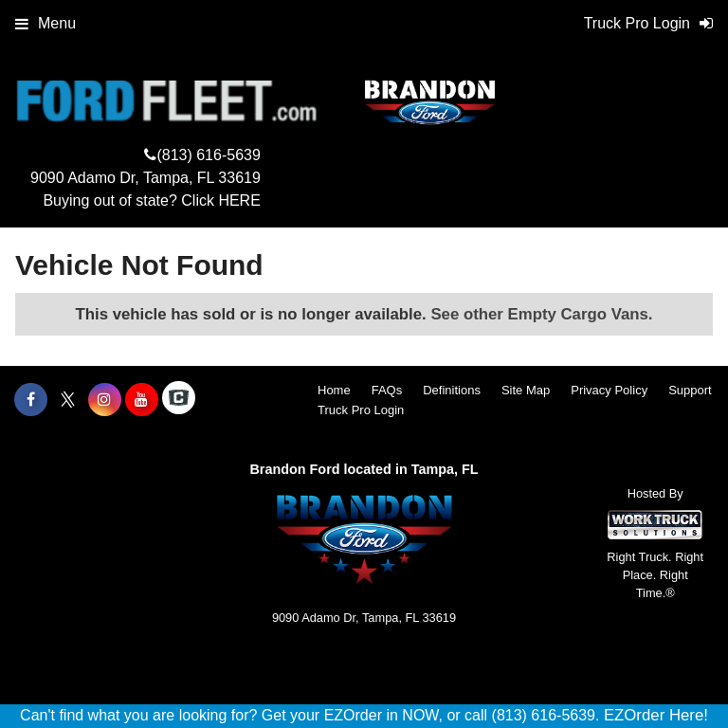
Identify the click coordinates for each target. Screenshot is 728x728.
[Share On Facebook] (31, 400)
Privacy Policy (609, 390)
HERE (239, 200)
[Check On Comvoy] (179, 400)
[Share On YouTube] (142, 400)
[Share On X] (68, 400)
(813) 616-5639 (208, 155)
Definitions (452, 390)
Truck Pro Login (361, 410)
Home (334, 390)
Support (690, 390)
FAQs (387, 390)
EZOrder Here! (656, 715)
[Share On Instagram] (105, 400)
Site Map (526, 390)
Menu (45, 23)
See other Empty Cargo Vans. (541, 314)
